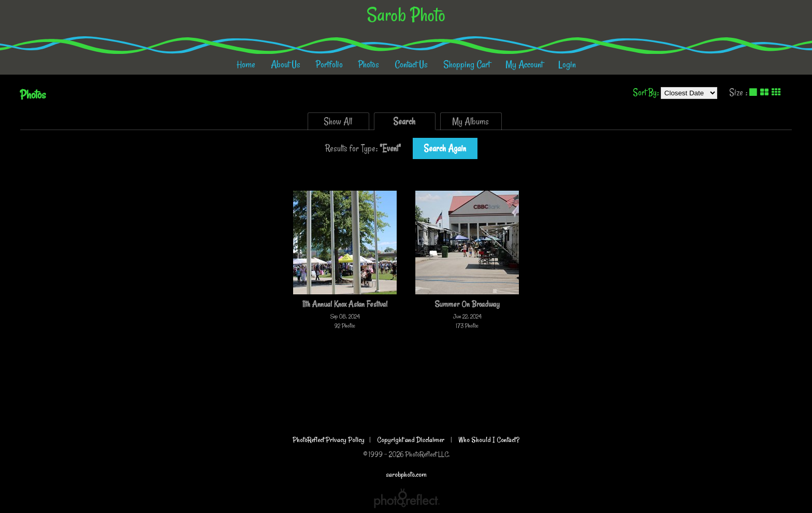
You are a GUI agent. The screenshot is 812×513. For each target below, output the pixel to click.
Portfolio (329, 64)
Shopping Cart (467, 64)
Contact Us (411, 64)
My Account (524, 64)
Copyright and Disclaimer (411, 440)
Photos (369, 64)
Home (246, 64)
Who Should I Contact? (489, 440)
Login (567, 64)
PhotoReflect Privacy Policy (329, 440)
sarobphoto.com (406, 474)
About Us (286, 64)
